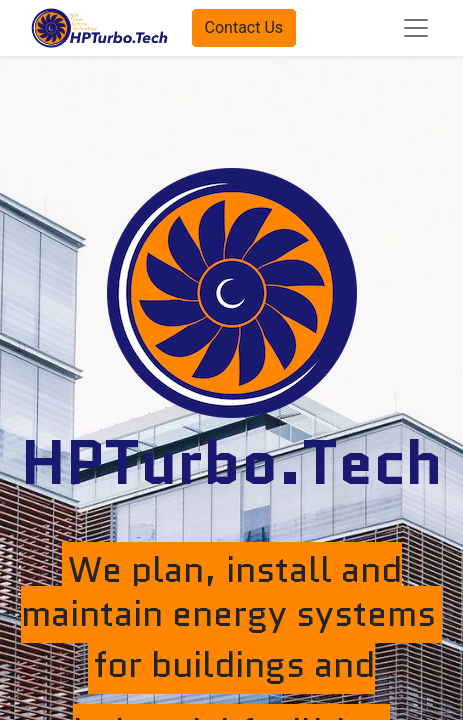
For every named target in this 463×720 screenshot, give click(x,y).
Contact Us (244, 27)
